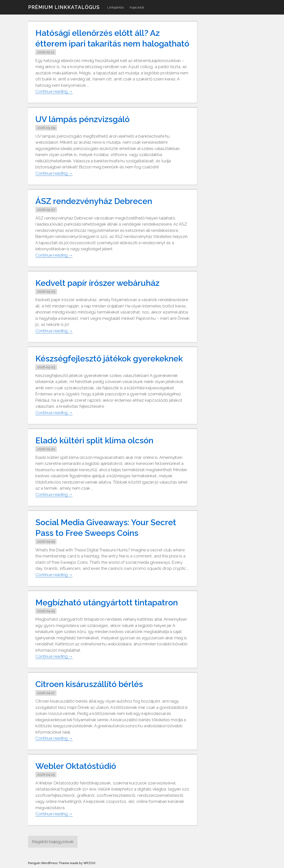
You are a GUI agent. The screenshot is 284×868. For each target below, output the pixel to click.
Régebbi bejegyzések (53, 842)
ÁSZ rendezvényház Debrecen (94, 201)
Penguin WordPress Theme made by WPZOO (62, 863)
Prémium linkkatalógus (64, 7)
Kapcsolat (137, 7)
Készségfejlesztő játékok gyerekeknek (109, 359)
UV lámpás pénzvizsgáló (83, 119)
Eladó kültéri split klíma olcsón (94, 440)
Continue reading (54, 91)
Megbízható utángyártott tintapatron (107, 602)
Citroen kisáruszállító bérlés (89, 684)
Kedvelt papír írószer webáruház (97, 283)
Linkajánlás (116, 7)
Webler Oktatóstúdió (76, 766)
